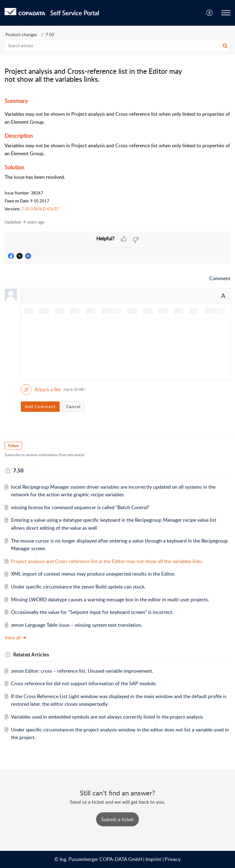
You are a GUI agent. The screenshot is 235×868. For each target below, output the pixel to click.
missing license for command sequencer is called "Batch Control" (80, 507)
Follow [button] (13, 446)
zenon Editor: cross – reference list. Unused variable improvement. (83, 671)
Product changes (21, 34)
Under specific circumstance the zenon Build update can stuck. (78, 587)
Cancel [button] (73, 406)
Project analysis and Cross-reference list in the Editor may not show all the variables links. (107, 561)
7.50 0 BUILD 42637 (40, 209)
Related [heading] (31, 655)
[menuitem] (210, 13)
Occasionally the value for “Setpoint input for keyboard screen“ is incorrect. (92, 612)
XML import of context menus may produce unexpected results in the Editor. (93, 574)
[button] (210, 13)
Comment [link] (220, 278)
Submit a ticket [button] (117, 819)
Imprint (153, 859)
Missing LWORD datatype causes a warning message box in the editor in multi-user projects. (110, 599)
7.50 (50, 34)
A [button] (223, 296)
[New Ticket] (117, 819)
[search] (117, 46)
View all (16, 637)
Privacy (173, 859)
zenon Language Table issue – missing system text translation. (77, 625)
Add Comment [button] (40, 406)
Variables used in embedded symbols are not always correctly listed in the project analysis (107, 717)
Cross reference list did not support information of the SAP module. (84, 683)
